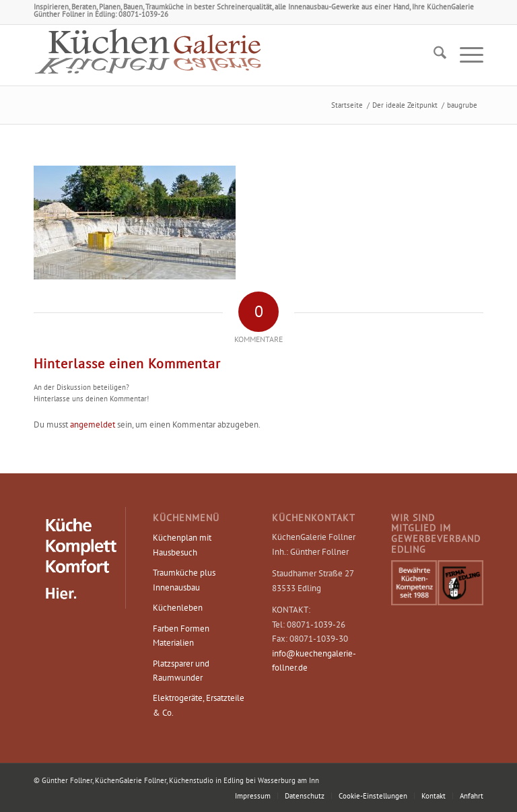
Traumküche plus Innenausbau (184, 580)
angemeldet (93, 425)
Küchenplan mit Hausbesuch (182, 545)
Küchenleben (178, 608)
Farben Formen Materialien (181, 636)
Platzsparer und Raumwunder (181, 671)
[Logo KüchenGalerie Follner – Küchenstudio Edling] (148, 55)
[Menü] (465, 55)
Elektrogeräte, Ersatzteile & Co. (199, 705)
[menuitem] (433, 55)
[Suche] (433, 55)
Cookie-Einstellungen (373, 796)
